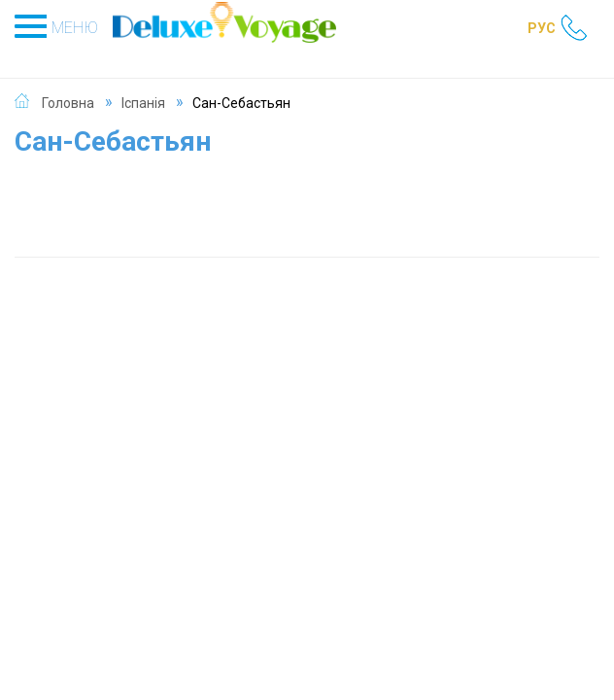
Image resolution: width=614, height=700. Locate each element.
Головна (68, 103)
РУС (542, 28)
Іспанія (143, 103)
